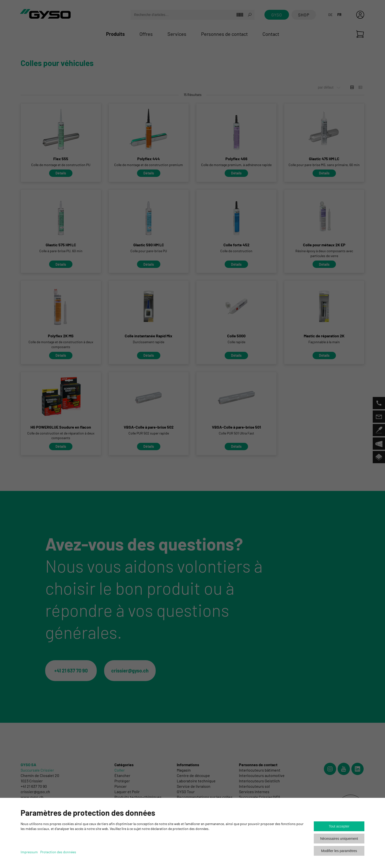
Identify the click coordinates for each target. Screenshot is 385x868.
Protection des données (58, 852)
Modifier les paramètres (339, 851)
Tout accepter (339, 826)
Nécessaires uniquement (339, 839)
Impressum (29, 852)
